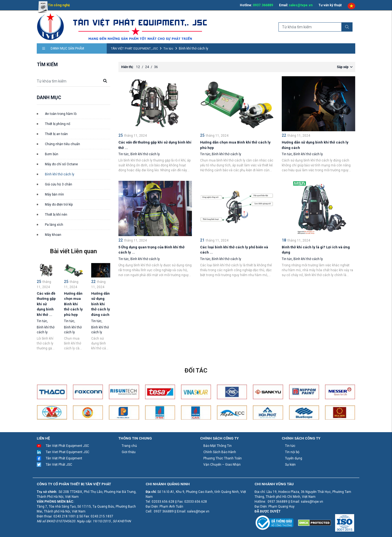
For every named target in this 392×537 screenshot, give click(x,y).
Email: (296, 5)
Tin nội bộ (292, 452)
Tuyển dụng (294, 458)
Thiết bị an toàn (56, 134)
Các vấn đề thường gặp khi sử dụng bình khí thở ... (46, 304)
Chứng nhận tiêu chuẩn (62, 144)
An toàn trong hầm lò (61, 114)
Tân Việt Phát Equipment (64, 458)
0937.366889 (263, 5)
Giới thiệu (129, 452)
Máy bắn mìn (54, 194)
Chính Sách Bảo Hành (220, 452)
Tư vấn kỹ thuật (330, 5)
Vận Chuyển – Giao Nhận (222, 465)
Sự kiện (290, 465)
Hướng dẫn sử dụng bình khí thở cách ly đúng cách (101, 304)
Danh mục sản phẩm (63, 48)
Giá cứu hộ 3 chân (59, 184)
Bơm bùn (52, 154)
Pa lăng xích (54, 225)
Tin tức (168, 49)
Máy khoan (53, 235)
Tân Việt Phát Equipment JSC (67, 446)
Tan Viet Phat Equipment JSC (68, 452)
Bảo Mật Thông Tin (218, 446)
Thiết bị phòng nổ (58, 124)
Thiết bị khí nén (56, 215)
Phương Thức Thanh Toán (223, 458)
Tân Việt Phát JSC (59, 465)
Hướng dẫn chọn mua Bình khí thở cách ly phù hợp (73, 304)
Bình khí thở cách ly (60, 174)
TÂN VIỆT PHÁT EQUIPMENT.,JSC (134, 49)
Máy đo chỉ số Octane (61, 164)
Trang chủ (129, 446)
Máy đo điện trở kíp (59, 205)
